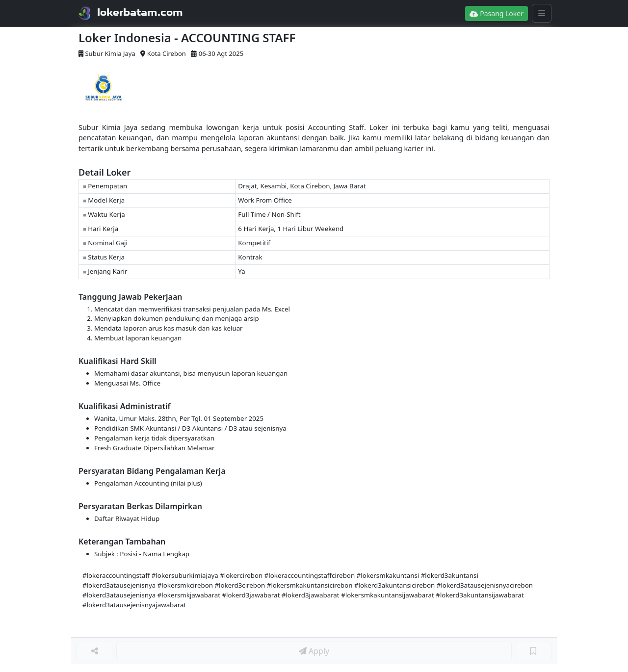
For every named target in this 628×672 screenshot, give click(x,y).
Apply (314, 651)
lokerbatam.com (140, 12)
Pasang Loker (497, 13)
